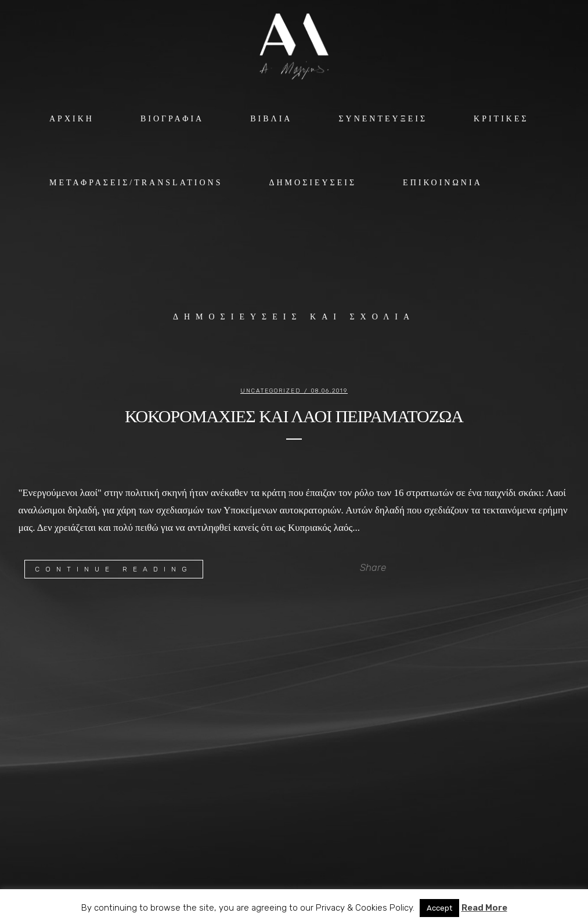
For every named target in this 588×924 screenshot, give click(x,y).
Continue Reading (114, 569)
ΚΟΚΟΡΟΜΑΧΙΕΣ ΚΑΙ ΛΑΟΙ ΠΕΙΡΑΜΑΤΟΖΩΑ (294, 416)
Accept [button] (439, 908)
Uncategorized (271, 391)
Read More (484, 908)
